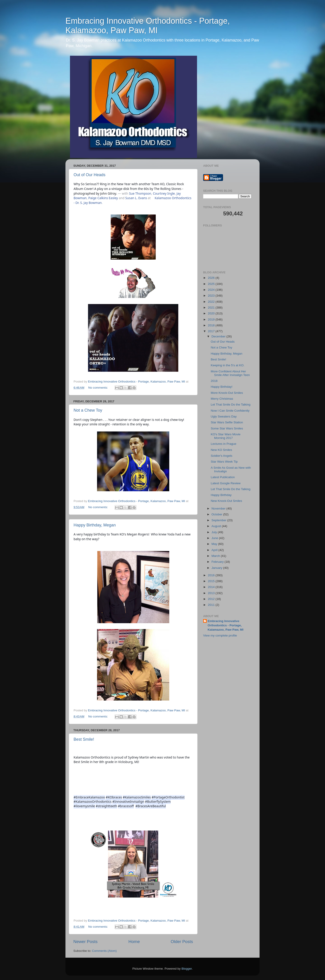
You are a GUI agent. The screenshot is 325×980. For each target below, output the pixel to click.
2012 (212, 599)
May (215, 544)
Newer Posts (85, 942)
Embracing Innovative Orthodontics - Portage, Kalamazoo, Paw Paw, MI (148, 26)
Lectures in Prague (224, 444)
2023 (212, 296)
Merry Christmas (222, 399)
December (219, 336)
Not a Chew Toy (88, 410)
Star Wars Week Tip (224, 462)
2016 (212, 575)
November (219, 508)
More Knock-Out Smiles (227, 393)
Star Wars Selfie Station (227, 422)
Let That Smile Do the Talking (231, 405)
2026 (212, 278)
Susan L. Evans (136, 198)
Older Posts (182, 942)
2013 (212, 593)
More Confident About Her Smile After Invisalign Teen (230, 373)
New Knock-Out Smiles (226, 501)
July (215, 532)
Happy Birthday (221, 495)
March (216, 556)
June (215, 538)
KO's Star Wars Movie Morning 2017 (226, 436)
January (217, 568)
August (217, 526)
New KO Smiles (222, 450)
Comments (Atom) (104, 951)
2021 (212, 308)
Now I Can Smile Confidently (230, 411)
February (218, 562)
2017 (212, 331)
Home (134, 942)
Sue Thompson (140, 193)
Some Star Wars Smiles (227, 428)
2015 (212, 581)
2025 (212, 284)
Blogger (187, 969)
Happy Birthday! (222, 387)
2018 (212, 325)
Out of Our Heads (89, 175)
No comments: (99, 388)
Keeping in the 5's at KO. (228, 365)
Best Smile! (84, 739)
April (215, 550)
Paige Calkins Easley (103, 198)
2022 (212, 302)
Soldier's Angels (222, 456)
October (217, 514)
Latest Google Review (226, 483)
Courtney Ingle (164, 193)
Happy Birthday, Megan (95, 525)
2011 (212, 605)
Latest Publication (223, 477)
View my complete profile (220, 635)
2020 (212, 313)
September (219, 520)
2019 (212, 319)
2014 (212, 587)
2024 (212, 290)
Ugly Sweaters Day (224, 416)
